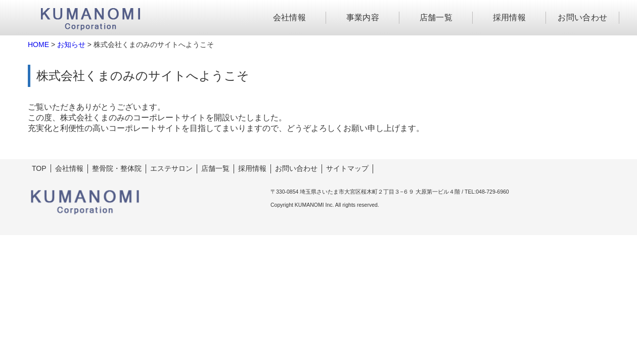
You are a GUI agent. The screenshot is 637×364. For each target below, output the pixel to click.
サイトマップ (347, 168)
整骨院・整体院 (117, 168)
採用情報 (510, 17)
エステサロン (171, 168)
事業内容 (363, 17)
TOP (39, 168)
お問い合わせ (583, 17)
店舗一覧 (436, 17)
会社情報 (290, 17)
